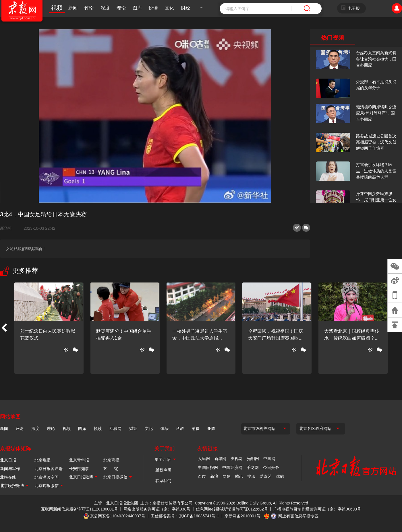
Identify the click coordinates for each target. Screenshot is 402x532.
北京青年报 (79, 460)
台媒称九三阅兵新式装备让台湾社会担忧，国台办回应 (376, 59)
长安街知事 (79, 469)
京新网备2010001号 (242, 516)
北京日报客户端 (49, 469)
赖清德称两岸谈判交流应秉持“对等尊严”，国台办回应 (376, 113)
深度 (105, 8)
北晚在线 (8, 477)
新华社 (8, 228)
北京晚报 (42, 460)
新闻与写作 (10, 469)
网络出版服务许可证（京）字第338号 (157, 509)
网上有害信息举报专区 (298, 516)
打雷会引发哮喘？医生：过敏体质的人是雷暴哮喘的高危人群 (376, 171)
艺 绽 (111, 469)
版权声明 (163, 470)
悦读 (153, 8)
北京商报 (111, 460)
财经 (185, 8)
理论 (121, 8)
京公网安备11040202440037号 (118, 516)
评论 (89, 8)
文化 (169, 8)
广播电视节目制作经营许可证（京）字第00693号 (317, 509)
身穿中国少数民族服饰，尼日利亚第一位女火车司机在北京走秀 (376, 200)
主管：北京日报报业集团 (116, 503)
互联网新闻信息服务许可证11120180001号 (80, 509)
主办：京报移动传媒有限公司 (167, 503)
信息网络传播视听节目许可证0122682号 (232, 509)
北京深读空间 (47, 477)
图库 (137, 8)
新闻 (73, 8)
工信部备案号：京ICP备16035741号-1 (185, 516)
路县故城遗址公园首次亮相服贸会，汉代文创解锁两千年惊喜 (376, 142)
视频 (57, 8)
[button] (4, 328)
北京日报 (8, 460)
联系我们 (163, 481)
